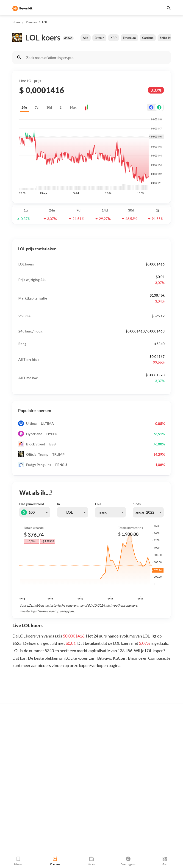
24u (24, 107)
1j (61, 107)
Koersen (31, 22)
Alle (86, 38)
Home (16, 22)
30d (49, 107)
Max (73, 107)
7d (37, 107)
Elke (98, 504)
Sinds (137, 504)
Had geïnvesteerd (32, 504)
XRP (114, 38)
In (58, 504)
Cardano (148, 38)
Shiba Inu (166, 38)
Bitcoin (99, 38)
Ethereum (129, 38)
